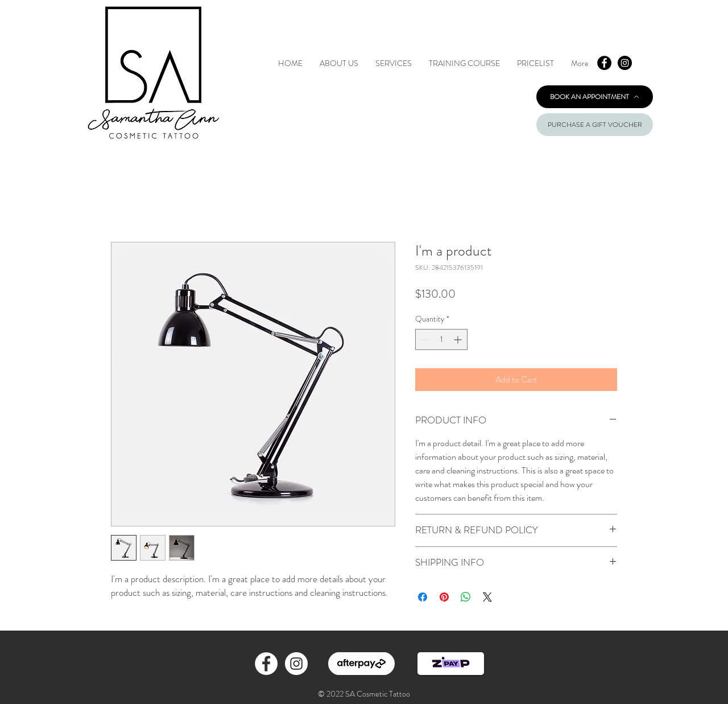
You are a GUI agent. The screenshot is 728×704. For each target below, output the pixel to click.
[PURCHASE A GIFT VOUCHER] (595, 125)
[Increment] (459, 339)
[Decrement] (424, 339)
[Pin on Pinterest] (444, 597)
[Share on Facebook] (423, 597)
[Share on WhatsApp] (466, 597)
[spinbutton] (441, 339)
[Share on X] (487, 597)
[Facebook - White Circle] (266, 664)
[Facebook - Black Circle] (604, 63)
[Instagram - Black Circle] (625, 63)
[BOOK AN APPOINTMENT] (595, 97)
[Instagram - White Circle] (296, 664)
